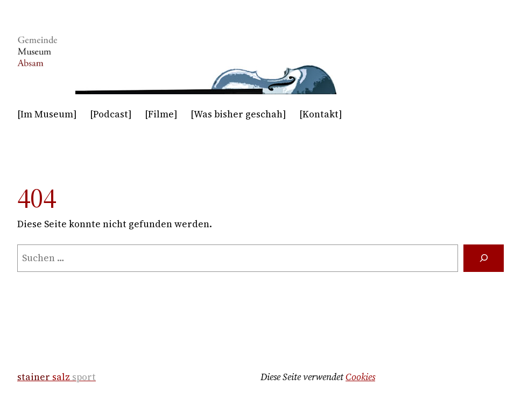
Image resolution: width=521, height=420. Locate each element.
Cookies (360, 377)
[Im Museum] (47, 114)
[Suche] (484, 258)
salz (57, 377)
